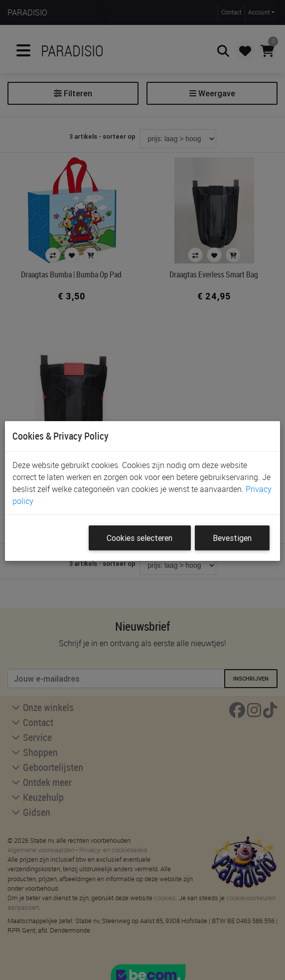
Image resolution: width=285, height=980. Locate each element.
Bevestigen (232, 538)
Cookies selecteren (140, 538)
